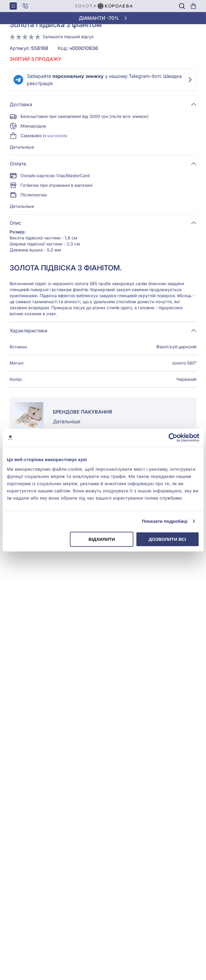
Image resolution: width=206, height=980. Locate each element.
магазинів (57, 136)
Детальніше (22, 147)
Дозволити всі (167, 539)
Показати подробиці (165, 521)
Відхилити (102, 539)
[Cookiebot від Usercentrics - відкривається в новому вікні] (173, 438)
